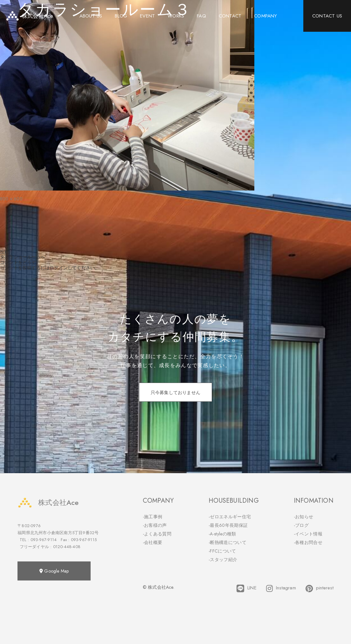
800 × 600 (11, 199)
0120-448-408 (67, 547)
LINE (247, 588)
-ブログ (301, 525)
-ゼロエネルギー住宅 (230, 517)
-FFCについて (222, 551)
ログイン (59, 268)
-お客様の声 (155, 525)
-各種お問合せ (308, 542)
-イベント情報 (308, 534)
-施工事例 (153, 517)
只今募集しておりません (175, 392)
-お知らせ (304, 517)
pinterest (320, 588)
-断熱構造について (227, 542)
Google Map (54, 571)
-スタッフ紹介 (223, 560)
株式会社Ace (48, 503)
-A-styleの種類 (222, 534)
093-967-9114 (44, 540)
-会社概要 (153, 542)
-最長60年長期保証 (228, 525)
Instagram (281, 588)
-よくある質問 (157, 534)
